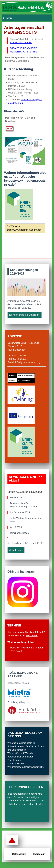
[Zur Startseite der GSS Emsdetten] (27, 8)
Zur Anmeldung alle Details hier (25, 315)
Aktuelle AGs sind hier (21, 43)
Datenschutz (19, 854)
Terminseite (32, 635)
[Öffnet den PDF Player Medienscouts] (12, 130)
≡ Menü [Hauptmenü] (8, 18)
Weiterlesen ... (16, 550)
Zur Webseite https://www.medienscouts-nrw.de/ (24, 228)
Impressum (39, 854)
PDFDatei (16, 651)
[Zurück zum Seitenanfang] (12, 840)
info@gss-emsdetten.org (28, 362)
